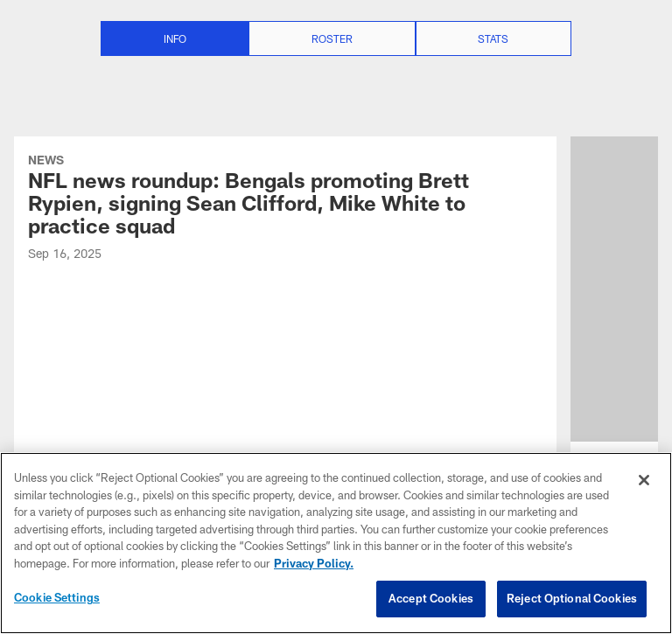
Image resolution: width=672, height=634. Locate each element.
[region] (336, 543)
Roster (332, 38)
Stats (493, 38)
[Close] (644, 480)
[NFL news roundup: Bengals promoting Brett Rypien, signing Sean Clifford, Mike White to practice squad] (285, 209)
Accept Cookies (431, 598)
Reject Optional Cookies (572, 598)
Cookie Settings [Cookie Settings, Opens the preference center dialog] (57, 597)
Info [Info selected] (175, 38)
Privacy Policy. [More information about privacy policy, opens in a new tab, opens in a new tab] (314, 563)
